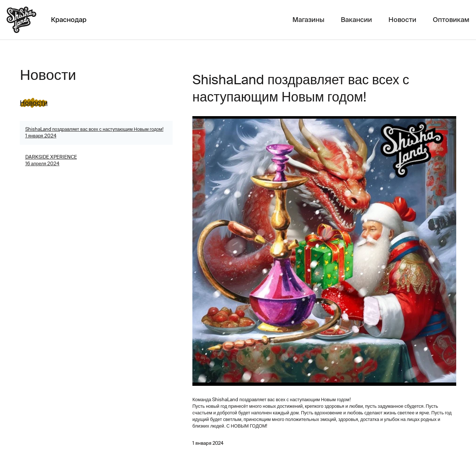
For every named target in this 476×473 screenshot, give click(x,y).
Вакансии (356, 20)
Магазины (308, 20)
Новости (402, 20)
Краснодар (69, 20)
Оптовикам (451, 20)
